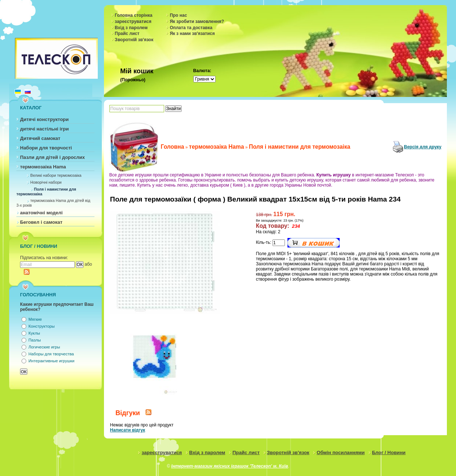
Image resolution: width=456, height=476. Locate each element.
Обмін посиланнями (341, 452)
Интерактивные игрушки (51, 361)
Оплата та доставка (191, 28)
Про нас (178, 15)
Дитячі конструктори (44, 119)
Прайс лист (127, 34)
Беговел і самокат (41, 222)
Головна (173, 147)
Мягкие (35, 319)
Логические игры (44, 347)
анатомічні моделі (41, 213)
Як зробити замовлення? (197, 22)
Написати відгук (128, 430)
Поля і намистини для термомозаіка (300, 147)
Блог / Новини (389, 452)
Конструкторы (42, 326)
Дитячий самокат (40, 138)
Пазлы (35, 340)
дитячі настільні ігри (45, 129)
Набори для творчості (46, 148)
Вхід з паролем (131, 28)
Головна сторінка (134, 15)
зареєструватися (133, 22)
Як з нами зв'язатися (192, 34)
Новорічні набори (46, 182)
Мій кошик (137, 71)
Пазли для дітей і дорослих (53, 157)
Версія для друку (423, 147)
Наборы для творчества (51, 354)
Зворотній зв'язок (134, 40)
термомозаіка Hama (43, 167)
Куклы (34, 333)
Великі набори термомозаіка (56, 175)
